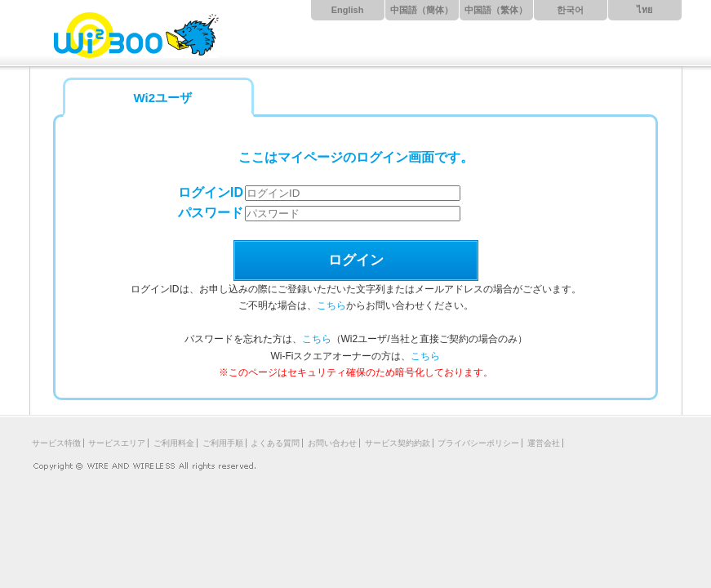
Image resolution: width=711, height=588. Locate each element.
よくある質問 (275, 443)
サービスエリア (117, 443)
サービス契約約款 (398, 443)
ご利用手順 (223, 443)
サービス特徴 (56, 443)
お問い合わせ (332, 443)
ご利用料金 (174, 443)
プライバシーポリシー (478, 443)
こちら (331, 305)
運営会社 (544, 443)
